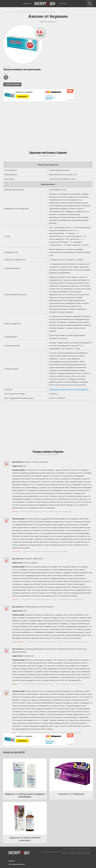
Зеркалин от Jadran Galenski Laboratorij (25, 839)
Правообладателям (84, 854)
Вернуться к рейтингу (12, 84)
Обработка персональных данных (76, 853)
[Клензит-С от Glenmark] (71, 775)
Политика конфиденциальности (72, 852)
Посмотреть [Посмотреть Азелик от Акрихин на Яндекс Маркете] (22, 96)
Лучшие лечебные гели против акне (22, 69)
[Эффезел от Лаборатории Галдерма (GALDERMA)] (25, 775)
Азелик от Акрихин (24, 92)
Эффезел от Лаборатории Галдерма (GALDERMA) (25, 795)
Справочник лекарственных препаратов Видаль (69, 389)
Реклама (12, 861)
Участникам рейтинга (17, 864)
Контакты (87, 849)
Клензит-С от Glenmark (71, 794)
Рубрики (63, 4)
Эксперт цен (45, 4)
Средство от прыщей (50, 98)
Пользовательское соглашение (50, 852)
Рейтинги (27, 4)
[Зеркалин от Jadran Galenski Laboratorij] (25, 818)
